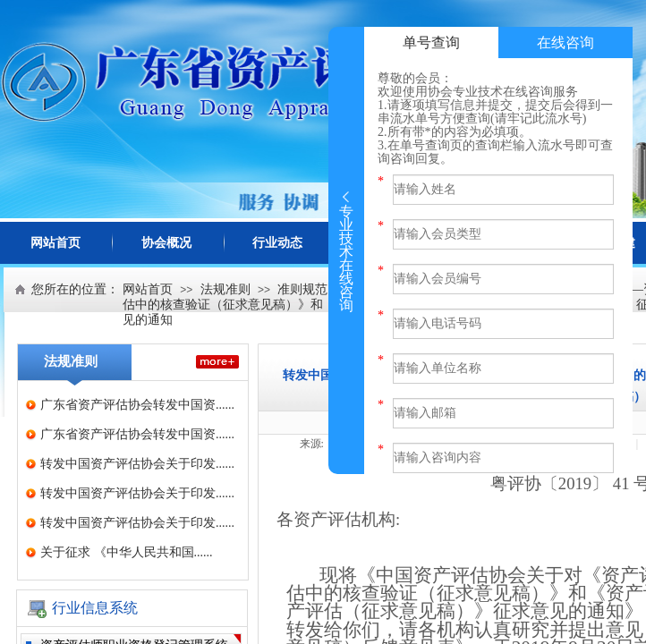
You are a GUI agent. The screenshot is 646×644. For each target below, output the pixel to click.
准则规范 (302, 289)
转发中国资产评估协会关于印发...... (137, 464)
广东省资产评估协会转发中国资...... (137, 405)
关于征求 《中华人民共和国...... (127, 552)
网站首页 (55, 243)
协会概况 (166, 243)
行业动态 (277, 243)
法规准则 (225, 289)
